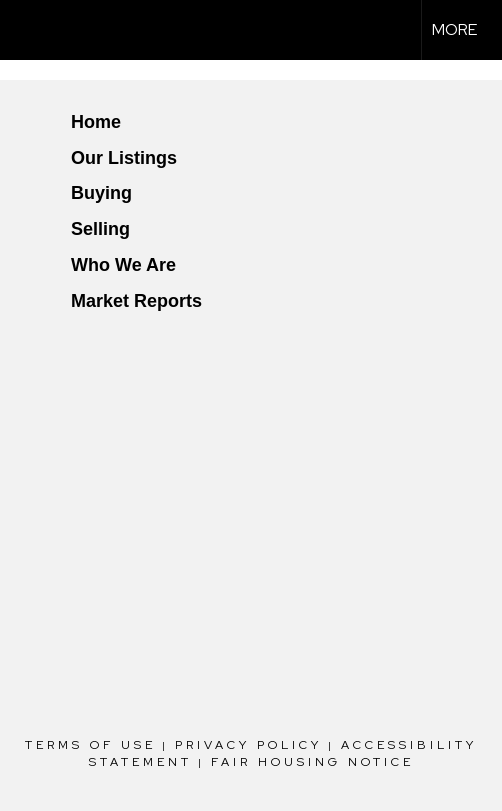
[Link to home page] (33, 30)
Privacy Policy (248, 745)
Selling (100, 229)
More (454, 29)
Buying (101, 193)
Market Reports (136, 301)
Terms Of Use (90, 745)
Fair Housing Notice (312, 762)
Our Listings (124, 158)
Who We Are (123, 265)
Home (96, 122)
